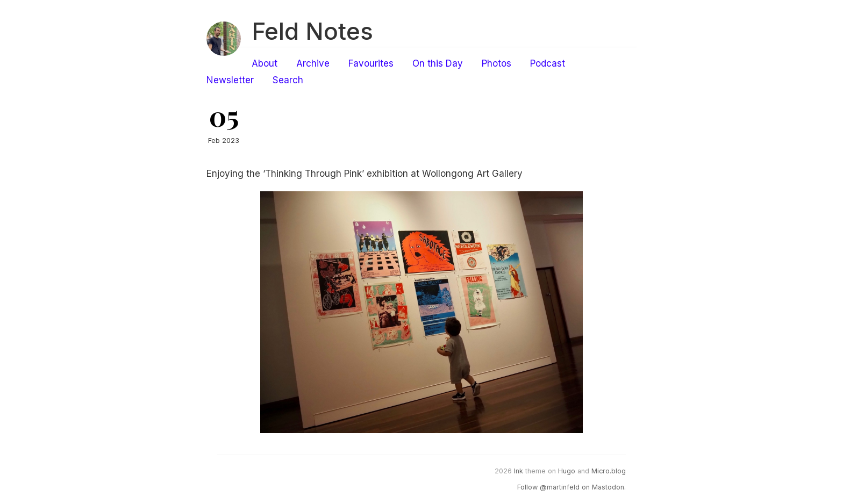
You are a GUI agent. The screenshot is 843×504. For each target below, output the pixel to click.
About (265, 63)
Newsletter (230, 80)
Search (288, 80)
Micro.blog (609, 471)
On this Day (438, 63)
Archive (313, 63)
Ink (519, 471)
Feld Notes (312, 31)
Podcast (548, 63)
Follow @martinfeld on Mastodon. (571, 487)
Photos (496, 63)
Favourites (371, 63)
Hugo (567, 471)
